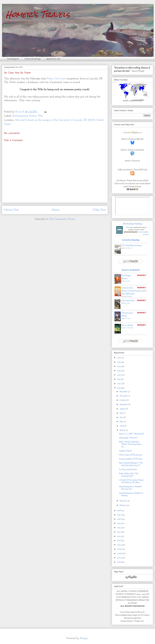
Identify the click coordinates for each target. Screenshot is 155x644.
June (122, 417)
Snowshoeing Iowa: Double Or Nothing (131, 494)
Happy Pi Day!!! (125, 451)
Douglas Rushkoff (127, 296)
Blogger (84, 638)
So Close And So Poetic (128, 470)
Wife (40, 116)
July (121, 413)
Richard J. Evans (127, 248)
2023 (119, 371)
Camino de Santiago (33, 59)
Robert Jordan (127, 281)
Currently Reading (131, 240)
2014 (119, 528)
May (122, 422)
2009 (119, 549)
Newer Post (11, 210)
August (123, 409)
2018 (119, 511)
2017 (119, 515)
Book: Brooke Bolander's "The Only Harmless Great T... (131, 464)
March (123, 430)
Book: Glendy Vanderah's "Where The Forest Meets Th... (130, 444)
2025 (119, 362)
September (124, 405)
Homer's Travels (38, 14)
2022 (119, 375)
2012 (119, 536)
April (122, 426)
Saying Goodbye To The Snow (131, 459)
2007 (119, 558)
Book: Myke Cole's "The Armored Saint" (129, 475)
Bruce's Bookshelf (131, 270)
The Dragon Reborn (126, 277)
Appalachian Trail (53, 59)
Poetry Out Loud (56, 79)
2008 (119, 554)
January (123, 505)
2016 (119, 519)
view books (146, 234)
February (124, 501)
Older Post (99, 210)
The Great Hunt (128, 301)
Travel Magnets (13, 59)
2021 (119, 379)
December (124, 392)
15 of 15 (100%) (143, 232)
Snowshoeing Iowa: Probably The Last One (130, 488)
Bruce (128, 227)
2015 (119, 523)
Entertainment (20, 116)
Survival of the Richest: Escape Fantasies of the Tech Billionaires (134, 291)
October (123, 400)
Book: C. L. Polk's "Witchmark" (132, 434)
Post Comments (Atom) (62, 219)
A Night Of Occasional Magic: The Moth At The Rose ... (132, 481)
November (124, 396)
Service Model (127, 325)
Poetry (33, 116)
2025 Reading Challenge (132, 224)
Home (56, 210)
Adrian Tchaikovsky (128, 328)
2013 (119, 532)
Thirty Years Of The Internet (131, 455)
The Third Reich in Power (132, 246)
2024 (119, 367)
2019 (119, 388)
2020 (119, 384)
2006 (119, 562)
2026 (119, 358)
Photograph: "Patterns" (128, 438)
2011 (119, 541)
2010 (119, 545)
